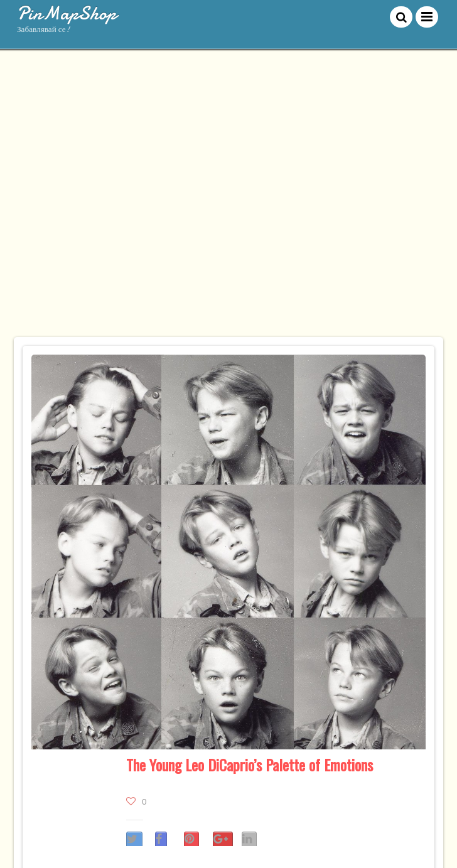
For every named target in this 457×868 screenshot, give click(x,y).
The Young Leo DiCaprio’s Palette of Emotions (250, 764)
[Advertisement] (136, 199)
